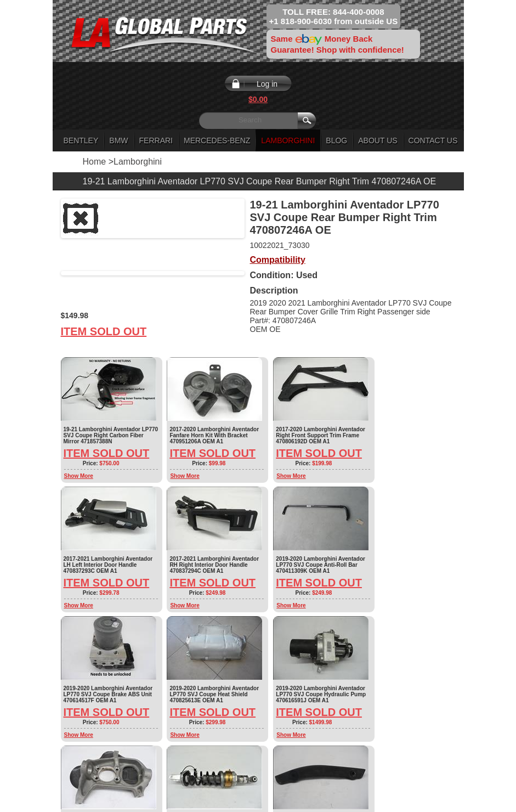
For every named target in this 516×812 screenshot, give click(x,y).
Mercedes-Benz (217, 140)
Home (95, 162)
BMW (118, 140)
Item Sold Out (104, 331)
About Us (378, 140)
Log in (267, 84)
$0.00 (258, 99)
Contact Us (433, 140)
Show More (79, 476)
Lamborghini (288, 140)
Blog (336, 140)
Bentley (81, 140)
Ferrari (156, 140)
